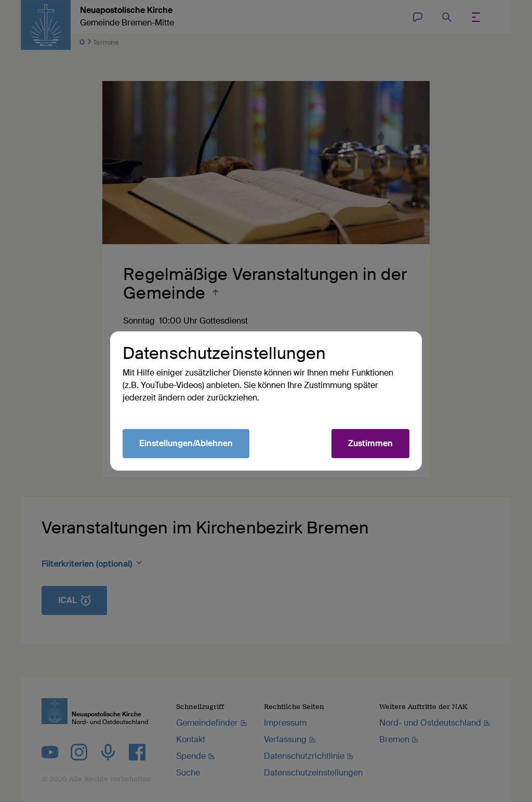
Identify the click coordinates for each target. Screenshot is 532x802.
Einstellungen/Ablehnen (186, 443)
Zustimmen (370, 443)
